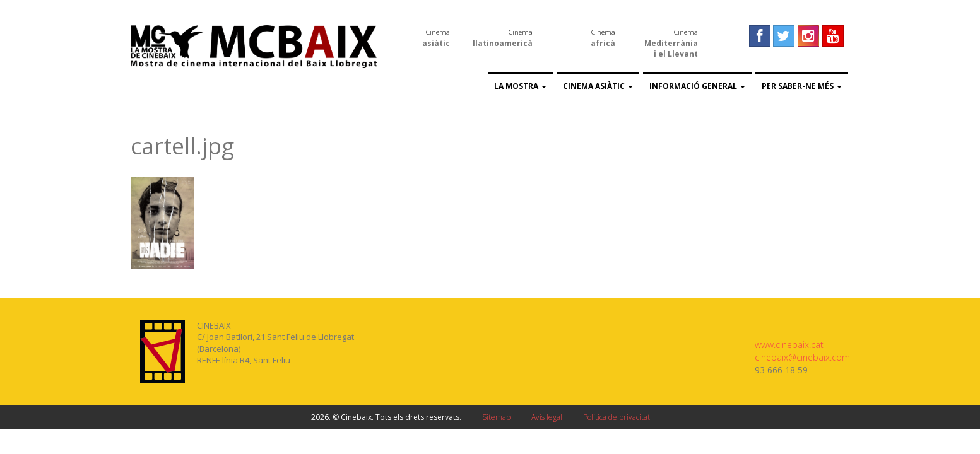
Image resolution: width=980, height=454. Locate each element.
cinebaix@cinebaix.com (802, 357)
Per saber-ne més (802, 86)
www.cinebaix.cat (789, 345)
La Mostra (520, 86)
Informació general (697, 86)
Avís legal (547, 417)
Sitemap (496, 417)
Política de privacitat (617, 417)
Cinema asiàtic (598, 86)
